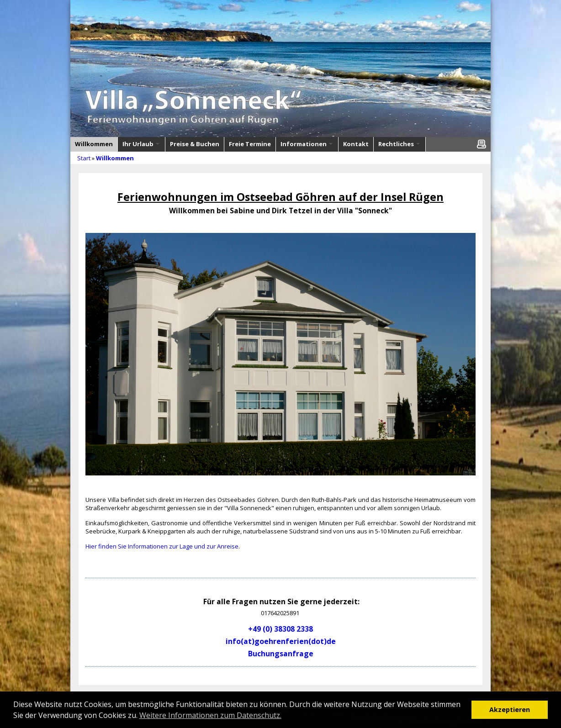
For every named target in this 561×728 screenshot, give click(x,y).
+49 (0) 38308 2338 (280, 629)
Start (84, 158)
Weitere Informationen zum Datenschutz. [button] (210, 715)
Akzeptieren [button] (510, 710)
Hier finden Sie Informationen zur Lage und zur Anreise (162, 546)
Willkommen (115, 158)
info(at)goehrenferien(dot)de (281, 641)
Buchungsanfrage (281, 654)
